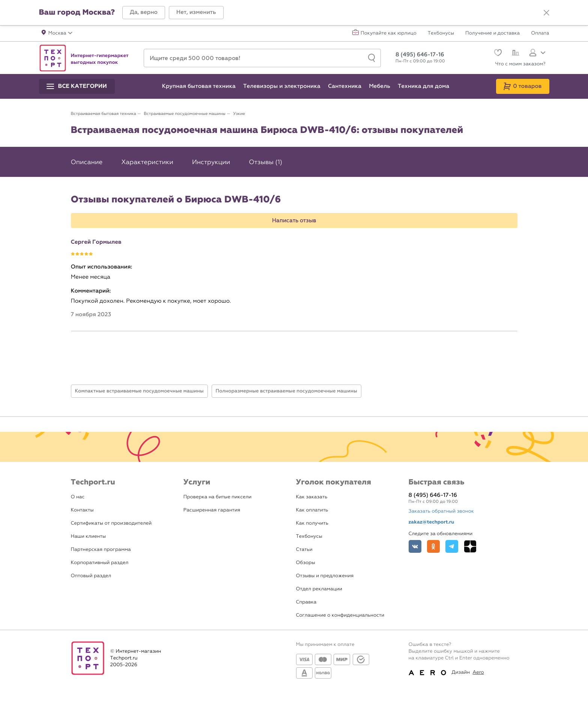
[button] (144, 13)
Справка (306, 602)
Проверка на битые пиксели (218, 497)
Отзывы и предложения (325, 576)
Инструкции (211, 162)
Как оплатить (312, 510)
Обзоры (306, 563)
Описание (87, 162)
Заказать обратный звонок (441, 511)
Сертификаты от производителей (111, 523)
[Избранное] (497, 54)
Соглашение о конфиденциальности (340, 615)
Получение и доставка (493, 33)
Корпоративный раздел (100, 563)
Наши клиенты (89, 536)
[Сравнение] (515, 54)
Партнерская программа (101, 550)
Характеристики (147, 162)
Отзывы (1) (265, 162)
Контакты (82, 510)
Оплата (540, 33)
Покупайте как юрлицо (389, 33)
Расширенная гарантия (212, 510)
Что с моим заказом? (520, 64)
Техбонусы (441, 33)
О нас (78, 497)
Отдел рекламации (319, 589)
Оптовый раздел (91, 576)
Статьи (304, 550)
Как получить (312, 523)
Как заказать (312, 497)
